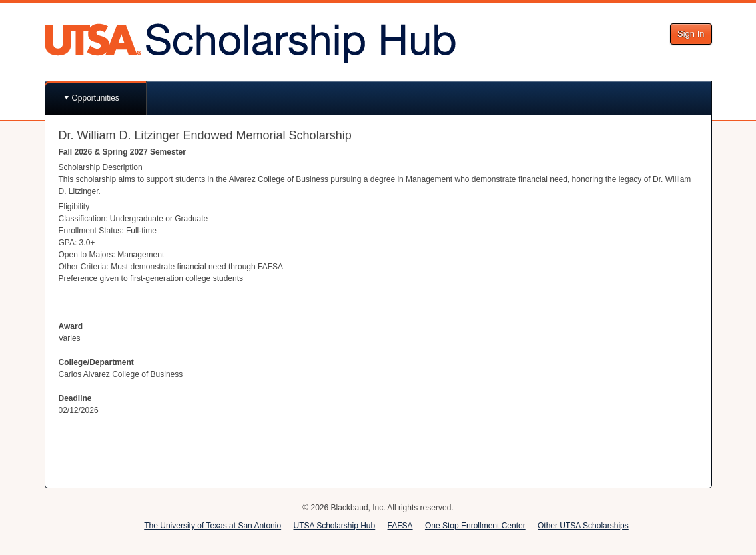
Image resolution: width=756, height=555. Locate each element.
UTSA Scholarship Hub (334, 526)
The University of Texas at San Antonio (212, 526)
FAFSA (400, 526)
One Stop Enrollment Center (475, 526)
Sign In (691, 34)
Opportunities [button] (96, 98)
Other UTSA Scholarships (583, 526)
